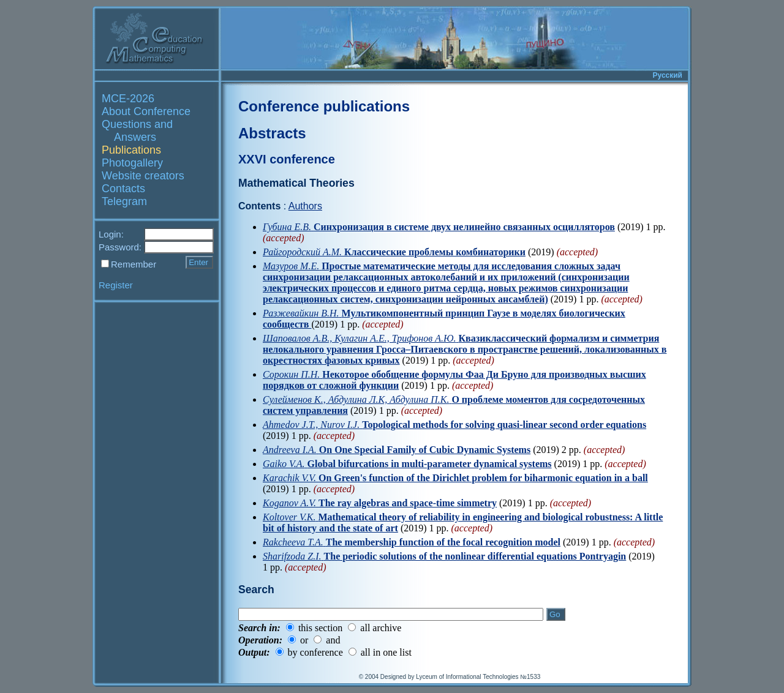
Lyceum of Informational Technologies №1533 (478, 677)
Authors (305, 206)
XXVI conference (287, 159)
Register (116, 285)
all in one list (386, 652)
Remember (134, 264)
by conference (315, 652)
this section (320, 628)
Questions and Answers (137, 131)
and (333, 640)
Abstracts (272, 133)
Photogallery (132, 163)
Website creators (143, 176)
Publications (131, 150)
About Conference (146, 111)
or (304, 640)
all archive (381, 628)
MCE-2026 (128, 99)
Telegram (124, 201)
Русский (668, 75)
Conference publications (324, 106)
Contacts (123, 189)
